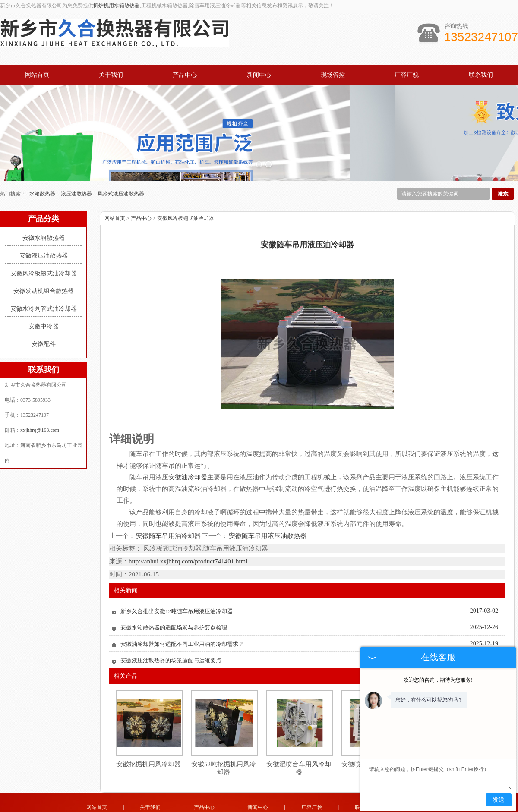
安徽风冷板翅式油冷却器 (44, 237)
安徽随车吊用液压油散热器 (267, 499)
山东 (259, 804)
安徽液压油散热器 (44, 219)
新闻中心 (259, 75)
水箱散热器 (43, 157)
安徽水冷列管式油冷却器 (44, 272)
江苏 (294, 804)
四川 (305, 804)
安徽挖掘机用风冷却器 (148, 727)
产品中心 (185, 75)
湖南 (317, 804)
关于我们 (111, 75)
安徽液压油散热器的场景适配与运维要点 (171, 624)
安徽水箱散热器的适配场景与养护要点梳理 (174, 591)
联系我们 (481, 75)
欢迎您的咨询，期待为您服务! (438, 680)
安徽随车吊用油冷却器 (169, 499)
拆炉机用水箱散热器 (117, 6)
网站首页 (37, 75)
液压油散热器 (77, 157)
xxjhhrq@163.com (40, 394)
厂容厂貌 (407, 75)
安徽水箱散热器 (44, 202)
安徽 (282, 804)
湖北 (270, 804)
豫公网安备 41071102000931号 (259, 798)
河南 (235, 804)
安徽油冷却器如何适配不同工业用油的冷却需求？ (182, 607)
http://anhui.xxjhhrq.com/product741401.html (188, 525)
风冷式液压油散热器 (121, 157)
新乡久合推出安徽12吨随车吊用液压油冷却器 (177, 574)
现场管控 (333, 75)
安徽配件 (44, 308)
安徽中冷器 (44, 290)
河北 (247, 804)
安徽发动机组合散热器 (44, 255)
